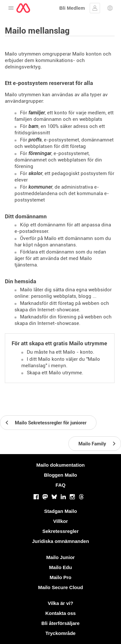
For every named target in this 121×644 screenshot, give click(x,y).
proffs (35, 140)
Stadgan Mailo (61, 511)
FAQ (60, 485)
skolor (35, 173)
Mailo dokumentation (61, 465)
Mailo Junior (60, 557)
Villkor (61, 521)
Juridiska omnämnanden (60, 541)
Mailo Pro (61, 577)
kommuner (40, 187)
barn (33, 126)
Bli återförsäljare (60, 623)
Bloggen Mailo (60, 475)
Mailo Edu (60, 567)
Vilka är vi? (60, 603)
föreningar (40, 153)
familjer (37, 113)
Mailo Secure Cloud (60, 587)
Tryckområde (60, 633)
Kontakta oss (60, 613)
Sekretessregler (60, 531)
